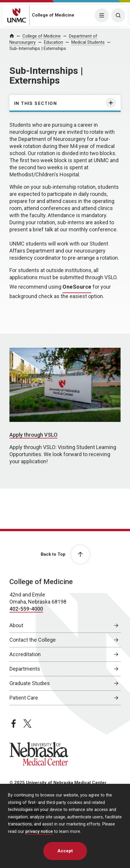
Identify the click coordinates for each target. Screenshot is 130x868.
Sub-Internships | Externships (38, 48)
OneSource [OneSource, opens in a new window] (77, 287)
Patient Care (24, 698)
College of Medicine (53, 15)
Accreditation (25, 654)
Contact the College (33, 640)
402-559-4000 (26, 609)
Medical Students (88, 42)
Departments (25, 669)
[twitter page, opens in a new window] (27, 724)
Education (54, 42)
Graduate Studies (30, 683)
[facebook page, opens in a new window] (14, 724)
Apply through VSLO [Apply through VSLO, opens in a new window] (33, 435)
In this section (36, 103)
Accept (65, 851)
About (16, 625)
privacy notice (39, 832)
